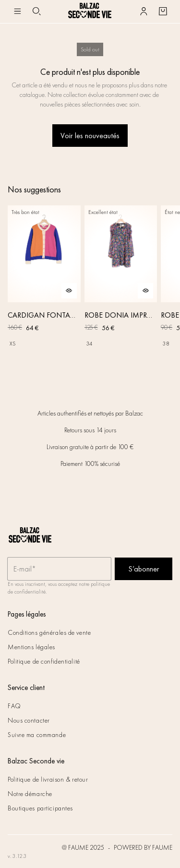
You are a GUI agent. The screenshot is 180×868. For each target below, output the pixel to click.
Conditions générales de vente (49, 632)
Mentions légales (31, 647)
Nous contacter (29, 720)
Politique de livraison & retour (48, 779)
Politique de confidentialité (44, 661)
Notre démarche (30, 794)
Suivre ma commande (37, 735)
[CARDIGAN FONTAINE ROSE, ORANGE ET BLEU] (44, 288)
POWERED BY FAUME (143, 847)
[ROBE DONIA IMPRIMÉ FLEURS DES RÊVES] (121, 288)
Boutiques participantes (40, 808)
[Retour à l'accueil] (90, 12)
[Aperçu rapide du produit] (69, 291)
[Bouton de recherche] (36, 12)
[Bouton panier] (163, 12)
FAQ (14, 706)
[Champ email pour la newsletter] (59, 569)
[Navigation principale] (17, 12)
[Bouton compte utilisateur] (144, 12)
